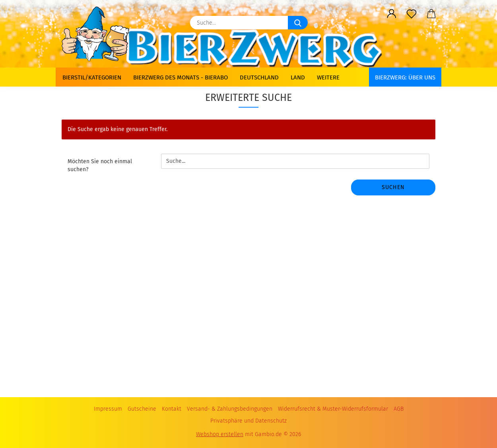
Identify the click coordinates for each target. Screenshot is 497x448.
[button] (392, 14)
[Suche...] (298, 23)
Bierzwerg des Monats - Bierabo (181, 77)
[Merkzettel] (412, 14)
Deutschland (259, 77)
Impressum (108, 409)
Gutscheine (142, 409)
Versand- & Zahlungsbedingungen (230, 409)
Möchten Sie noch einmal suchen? (100, 165)
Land (298, 77)
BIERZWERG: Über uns (405, 77)
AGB (399, 409)
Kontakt (172, 409)
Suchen (393, 187)
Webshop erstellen (220, 434)
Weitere (328, 77)
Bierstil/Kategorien (92, 77)
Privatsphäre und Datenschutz (248, 421)
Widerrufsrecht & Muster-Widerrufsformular (333, 409)
